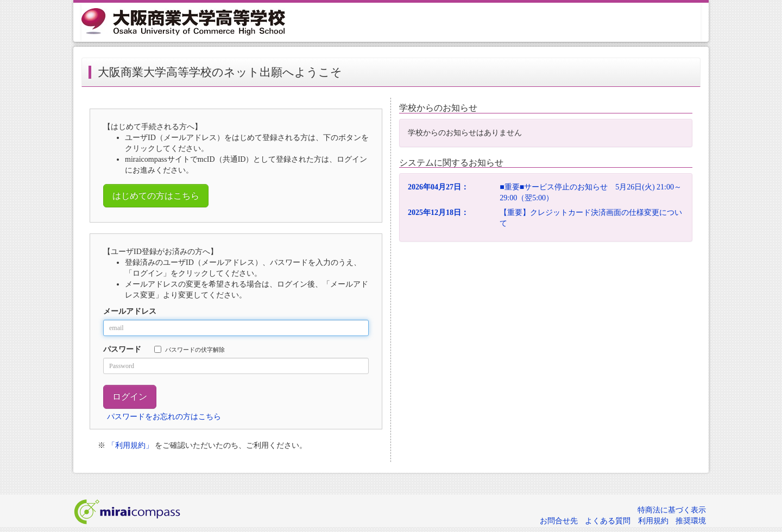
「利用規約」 (130, 445)
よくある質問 (608, 521)
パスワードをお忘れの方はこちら (164, 417)
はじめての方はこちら (156, 196)
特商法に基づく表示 (672, 510)
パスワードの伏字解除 (190, 349)
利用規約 (653, 521)
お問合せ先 (559, 521)
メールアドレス (130, 311)
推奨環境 (691, 521)
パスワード (122, 349)
